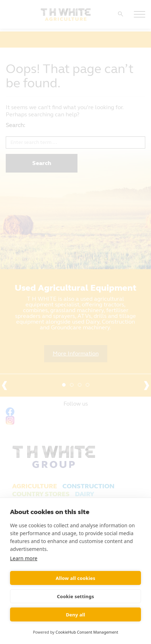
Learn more (24, 558)
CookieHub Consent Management (87, 632)
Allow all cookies (75, 578)
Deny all (76, 615)
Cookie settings (75, 596)
